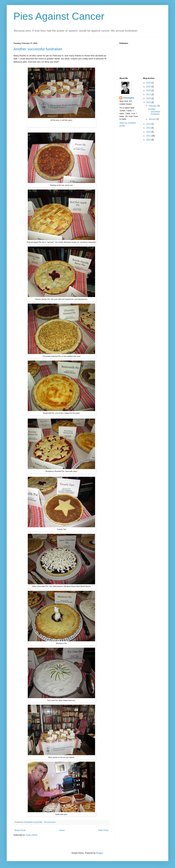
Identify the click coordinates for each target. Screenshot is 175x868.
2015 (149, 102)
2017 (149, 95)
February (153, 106)
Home (62, 830)
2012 (149, 132)
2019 (149, 90)
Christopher (129, 98)
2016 (149, 98)
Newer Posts (20, 830)
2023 (149, 83)
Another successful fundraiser (38, 49)
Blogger (100, 853)
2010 (149, 140)
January (152, 119)
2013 (149, 128)
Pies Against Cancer (59, 16)
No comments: (50, 822)
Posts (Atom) (32, 835)
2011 (149, 136)
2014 (149, 124)
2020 (149, 87)
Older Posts (103, 830)
